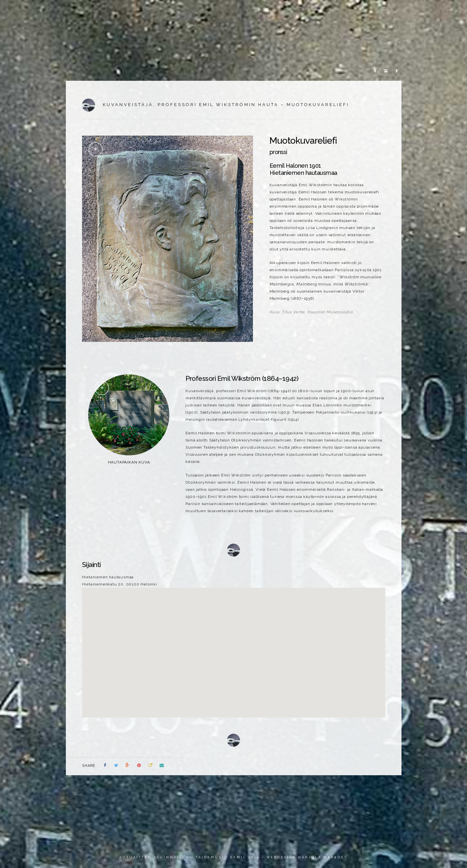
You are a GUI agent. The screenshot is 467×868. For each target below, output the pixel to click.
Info (388, 11)
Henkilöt (361, 11)
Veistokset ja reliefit (268, 11)
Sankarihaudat (322, 11)
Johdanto (220, 11)
